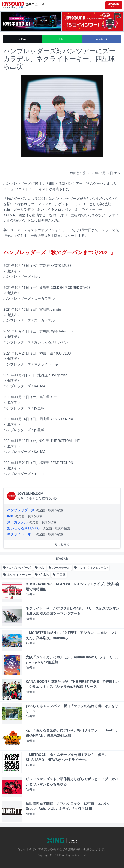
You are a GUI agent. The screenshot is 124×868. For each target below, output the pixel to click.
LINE (62, 39)
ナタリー (21, 7)
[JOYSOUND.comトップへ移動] (114, 5)
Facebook (101, 39)
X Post (23, 39)
